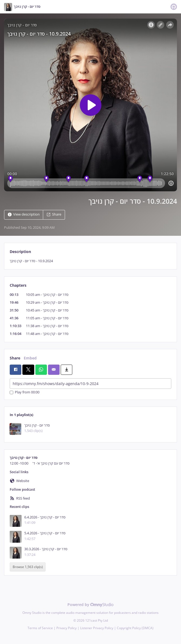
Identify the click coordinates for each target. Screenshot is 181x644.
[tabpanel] (90, 261)
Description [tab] (20, 252)
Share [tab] (15, 358)
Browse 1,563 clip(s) (28, 567)
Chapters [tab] (18, 285)
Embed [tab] (30, 358)
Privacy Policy (66, 628)
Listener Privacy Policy (97, 628)
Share (54, 214)
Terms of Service (40, 628)
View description (24, 214)
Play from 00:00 (25, 392)
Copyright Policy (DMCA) (135, 628)
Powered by (90, 605)
